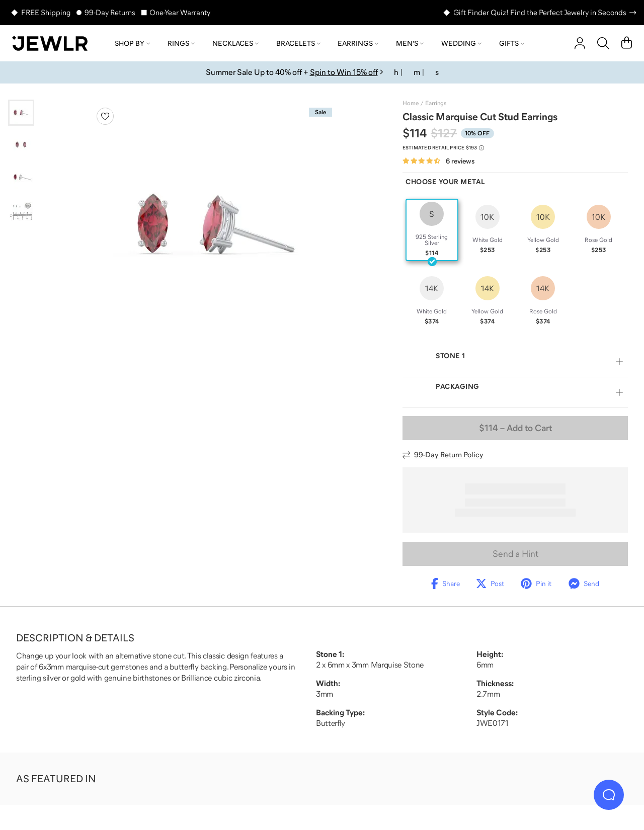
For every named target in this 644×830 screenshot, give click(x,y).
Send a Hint (515, 554)
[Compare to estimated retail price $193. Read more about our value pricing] (443, 148)
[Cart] (627, 43)
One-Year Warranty (180, 12)
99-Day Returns (110, 12)
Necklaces (235, 43)
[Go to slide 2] (21, 145)
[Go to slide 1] (21, 113)
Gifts (512, 43)
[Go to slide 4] (21, 209)
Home (411, 103)
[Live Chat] (609, 795)
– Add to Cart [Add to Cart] (515, 428)
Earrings (358, 43)
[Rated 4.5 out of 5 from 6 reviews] (438, 161)
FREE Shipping (46, 12)
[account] (580, 43)
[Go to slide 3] (21, 177)
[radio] (432, 230)
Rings (181, 43)
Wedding (461, 43)
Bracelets (298, 43)
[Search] (603, 43)
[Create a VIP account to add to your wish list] (105, 116)
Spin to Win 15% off (344, 72)
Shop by (132, 43)
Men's (410, 43)
